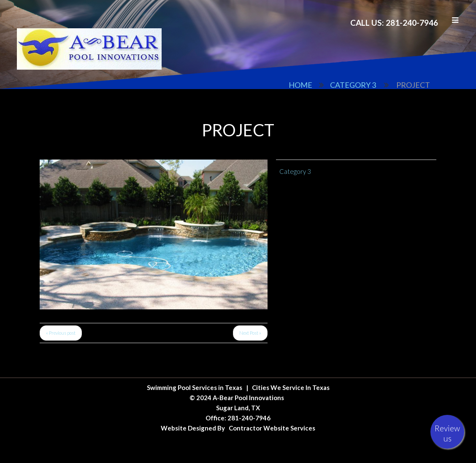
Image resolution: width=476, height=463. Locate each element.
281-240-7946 (249, 418)
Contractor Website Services (272, 428)
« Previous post (61, 333)
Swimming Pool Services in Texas (195, 387)
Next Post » (250, 333)
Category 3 (353, 85)
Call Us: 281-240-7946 (394, 23)
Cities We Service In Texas (291, 387)
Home (300, 85)
